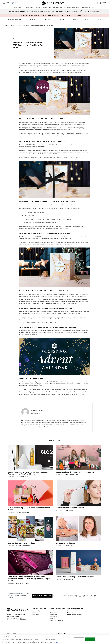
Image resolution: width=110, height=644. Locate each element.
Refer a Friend (54, 615)
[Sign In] (6, 3)
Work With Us (53, 616)
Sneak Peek (33, 20)
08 (19, 26)
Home (7, 26)
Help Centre (36, 615)
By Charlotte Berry (23, 583)
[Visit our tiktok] (91, 596)
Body (100, 20)
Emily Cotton (37, 411)
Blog (11, 26)
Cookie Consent (11, 623)
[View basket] (103, 3)
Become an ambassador (57, 620)
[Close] (108, 639)
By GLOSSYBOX (69, 510)
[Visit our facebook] (76, 596)
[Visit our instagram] (84, 596)
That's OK (90, 639)
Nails (74, 20)
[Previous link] (1, 20)
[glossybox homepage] (54, 3)
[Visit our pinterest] (95, 596)
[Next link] (108, 20)
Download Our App (55, 622)
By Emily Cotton (22, 477)
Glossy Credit (53, 613)
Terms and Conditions (73, 611)
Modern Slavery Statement (75, 615)
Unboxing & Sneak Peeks (14, 20)
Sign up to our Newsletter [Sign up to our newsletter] (42, 596)
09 (23, 26)
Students (52, 618)
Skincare (87, 20)
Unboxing (48, 20)
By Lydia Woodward (71, 475)
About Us (52, 611)
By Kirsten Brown (23, 512)
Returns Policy (36, 611)
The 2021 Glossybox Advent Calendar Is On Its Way (39, 26)
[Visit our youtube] (87, 596)
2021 (16, 26)
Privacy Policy (71, 613)
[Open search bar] (97, 3)
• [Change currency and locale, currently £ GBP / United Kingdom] (15, 3)
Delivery (35, 613)
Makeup (62, 20)
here (57, 642)
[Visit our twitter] (80, 596)
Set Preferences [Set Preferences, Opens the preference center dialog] (79, 639)
